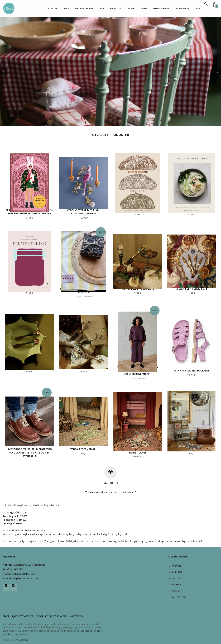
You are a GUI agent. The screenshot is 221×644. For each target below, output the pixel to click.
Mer (198, 8)
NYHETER (53, 8)
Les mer (85, 631)
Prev (4, 71)
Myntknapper (161, 8)
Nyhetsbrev (76, 616)
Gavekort (177, 584)
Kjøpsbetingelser (23, 616)
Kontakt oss (179, 597)
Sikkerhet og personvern (51, 616)
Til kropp (116, 8)
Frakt (6, 616)
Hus (102, 8)
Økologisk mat (84, 8)
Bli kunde (177, 572)
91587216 (18, 569)
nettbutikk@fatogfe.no (23, 574)
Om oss (176, 578)
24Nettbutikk (22, 640)
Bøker (131, 8)
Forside (176, 566)
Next (217, 71)
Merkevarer (182, 8)
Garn (144, 8)
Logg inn (177, 591)
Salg (66, 8)
